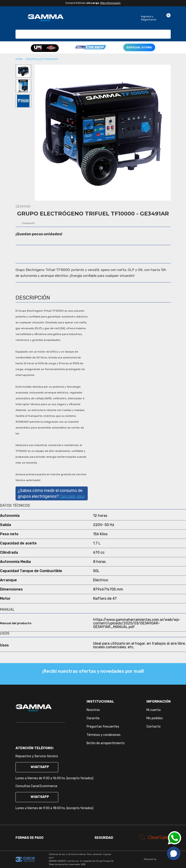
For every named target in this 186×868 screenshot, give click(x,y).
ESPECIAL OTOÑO (139, 47)
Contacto (154, 727)
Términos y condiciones (104, 735)
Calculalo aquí (72, 496)
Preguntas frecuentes (103, 727)
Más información (110, 3)
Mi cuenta (154, 710)
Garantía (93, 718)
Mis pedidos (155, 718)
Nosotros (93, 710)
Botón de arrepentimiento (106, 743)
